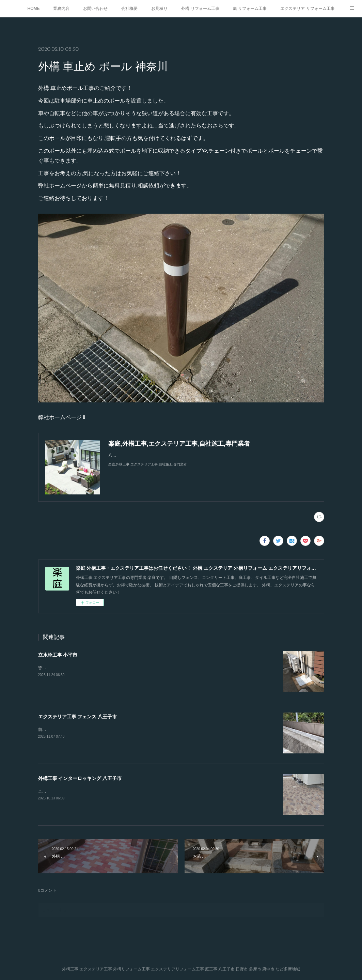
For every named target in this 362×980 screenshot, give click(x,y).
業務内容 (61, 9)
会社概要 (129, 9)
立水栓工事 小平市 (58, 655)
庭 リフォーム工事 (250, 9)
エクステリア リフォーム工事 (307, 9)
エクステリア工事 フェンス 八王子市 (78, 717)
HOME (33, 9)
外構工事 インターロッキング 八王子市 (80, 778)
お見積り (159, 9)
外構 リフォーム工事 (200, 9)
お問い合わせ (95, 9)
